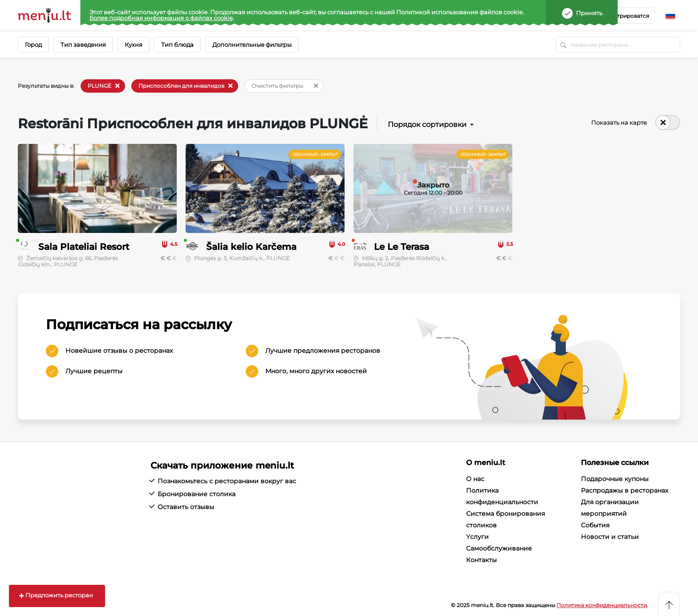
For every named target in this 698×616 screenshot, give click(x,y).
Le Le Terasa (402, 247)
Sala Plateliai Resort (84, 247)
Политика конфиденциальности (602, 605)
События (595, 525)
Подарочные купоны (615, 479)
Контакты (481, 560)
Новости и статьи (610, 537)
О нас (475, 479)
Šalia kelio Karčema (251, 247)
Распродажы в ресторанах (625, 490)
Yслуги (477, 537)
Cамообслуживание (499, 548)
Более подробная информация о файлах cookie (161, 18)
